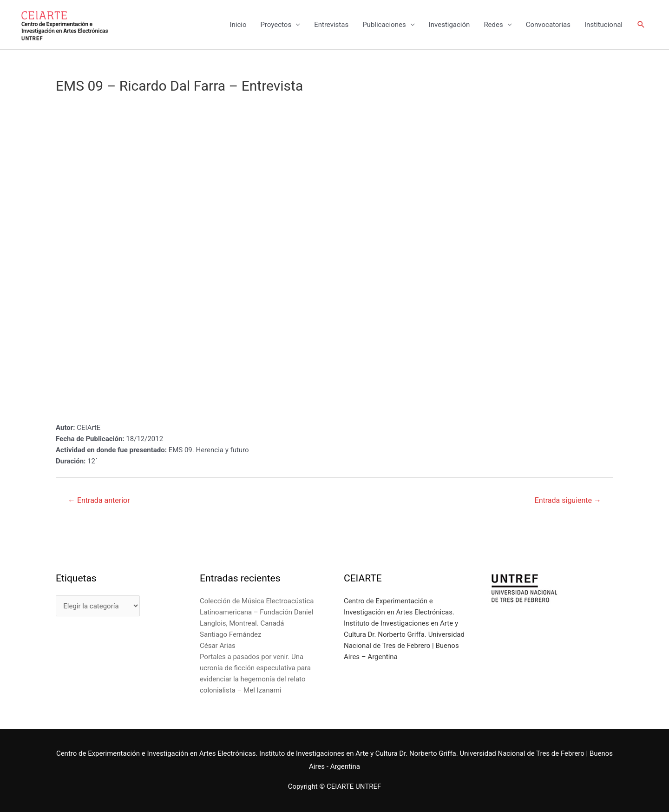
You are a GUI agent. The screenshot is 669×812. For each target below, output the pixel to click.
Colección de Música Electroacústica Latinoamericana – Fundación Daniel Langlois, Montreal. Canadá (257, 612)
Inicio (238, 25)
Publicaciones (384, 25)
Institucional (603, 25)
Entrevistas (331, 25)
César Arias (218, 646)
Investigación (449, 25)
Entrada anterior (99, 500)
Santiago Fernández (231, 634)
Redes (493, 25)
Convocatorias (548, 25)
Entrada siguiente (568, 500)
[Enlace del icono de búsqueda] (641, 25)
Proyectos (276, 25)
